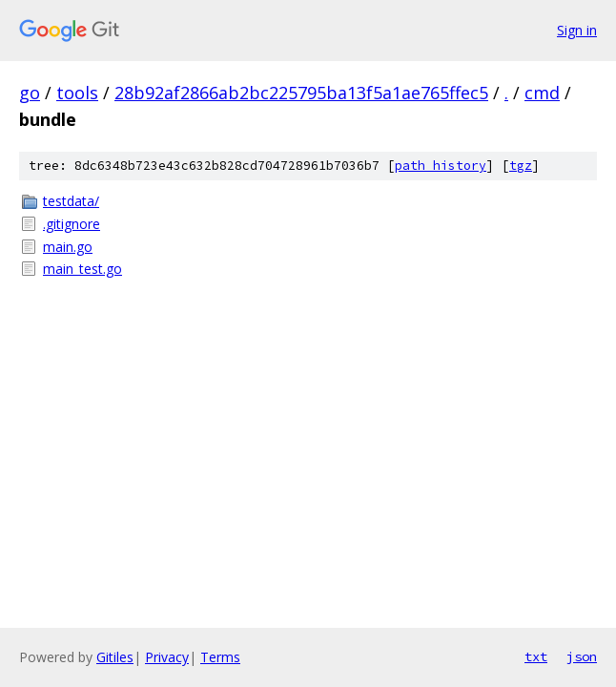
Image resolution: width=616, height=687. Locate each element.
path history (441, 166)
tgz (521, 166)
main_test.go (82, 269)
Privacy (167, 657)
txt (536, 656)
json (582, 656)
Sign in (577, 30)
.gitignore (72, 224)
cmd (542, 93)
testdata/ (71, 201)
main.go (68, 247)
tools (77, 93)
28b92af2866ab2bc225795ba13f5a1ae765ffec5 (301, 93)
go (30, 93)
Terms (220, 657)
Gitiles (115, 657)
